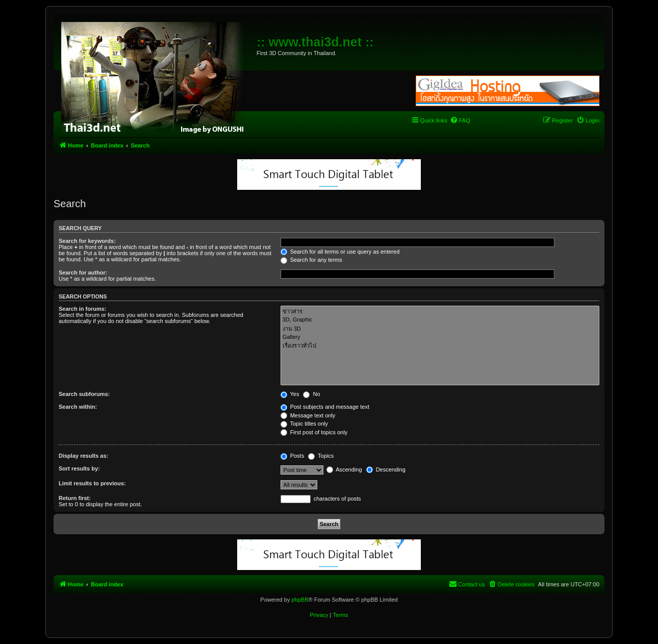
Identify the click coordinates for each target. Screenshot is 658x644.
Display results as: (83, 456)
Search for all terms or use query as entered (340, 252)
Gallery (440, 337)
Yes (290, 394)
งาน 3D (440, 329)
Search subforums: (84, 394)
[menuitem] (460, 120)
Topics (321, 456)
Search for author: (83, 273)
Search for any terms (311, 260)
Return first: (75, 498)
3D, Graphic (440, 320)
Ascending (344, 469)
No (311, 394)
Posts (293, 456)
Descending (386, 469)
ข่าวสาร (440, 312)
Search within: (78, 407)
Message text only (308, 415)
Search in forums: (83, 309)
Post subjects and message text (325, 407)
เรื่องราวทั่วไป (440, 346)
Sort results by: (79, 468)
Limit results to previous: (92, 483)
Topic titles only (304, 424)
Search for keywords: (87, 241)
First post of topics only (314, 432)
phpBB (300, 600)
